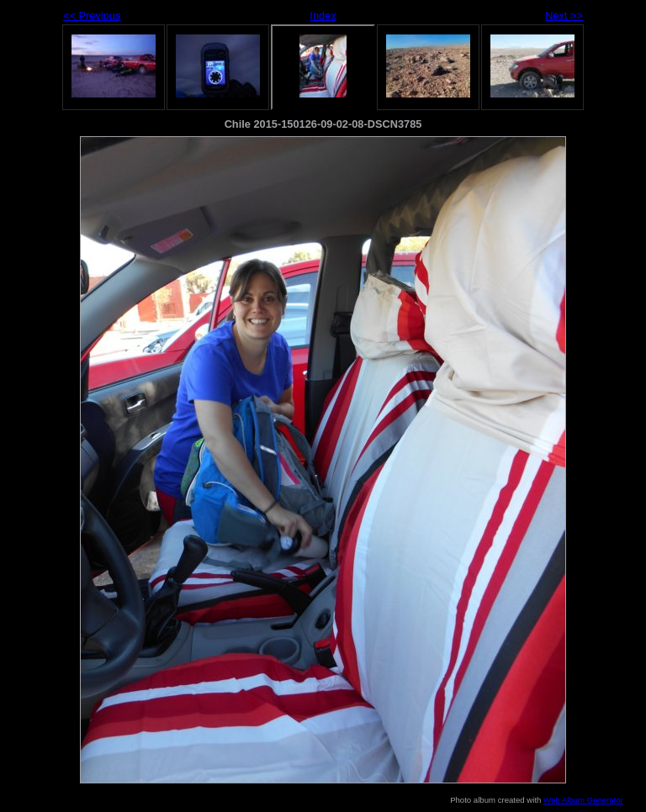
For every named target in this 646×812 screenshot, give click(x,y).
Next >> (564, 16)
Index (323, 16)
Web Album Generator (583, 800)
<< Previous (92, 16)
